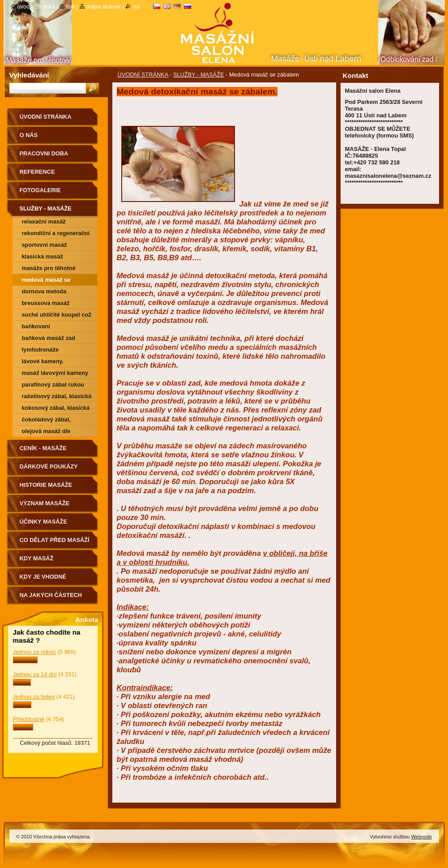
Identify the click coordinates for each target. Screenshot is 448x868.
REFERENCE (37, 172)
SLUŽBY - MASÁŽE (199, 75)
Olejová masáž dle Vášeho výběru (46, 432)
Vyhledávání (29, 75)
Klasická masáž (43, 256)
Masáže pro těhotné (49, 268)
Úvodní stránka (36, 6)
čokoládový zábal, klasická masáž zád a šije (56, 421)
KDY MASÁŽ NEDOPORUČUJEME (48, 561)
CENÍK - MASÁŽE (43, 448)
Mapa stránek (104, 6)
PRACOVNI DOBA (44, 153)
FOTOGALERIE (40, 190)
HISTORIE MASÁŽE (46, 485)
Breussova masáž (46, 303)
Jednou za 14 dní (35, 674)
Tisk (70, 6)
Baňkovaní (36, 326)
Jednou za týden (34, 697)
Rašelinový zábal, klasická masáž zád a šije (57, 397)
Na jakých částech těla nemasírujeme (51, 598)
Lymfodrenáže (41, 350)
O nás (29, 135)
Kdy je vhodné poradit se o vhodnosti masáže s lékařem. (52, 580)
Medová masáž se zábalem (46, 281)
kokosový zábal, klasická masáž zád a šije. (56, 409)
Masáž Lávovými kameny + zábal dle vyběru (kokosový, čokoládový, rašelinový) (55, 374)
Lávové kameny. (43, 361)
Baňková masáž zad (49, 338)
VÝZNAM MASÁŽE (45, 503)
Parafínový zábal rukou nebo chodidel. (53, 386)
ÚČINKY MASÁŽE (43, 522)
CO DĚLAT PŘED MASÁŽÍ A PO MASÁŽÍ (55, 543)
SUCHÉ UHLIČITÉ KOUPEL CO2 (57, 315)
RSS (136, 6)
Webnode (422, 837)
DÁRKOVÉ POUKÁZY (49, 466)
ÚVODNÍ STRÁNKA (143, 75)
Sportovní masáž (45, 245)
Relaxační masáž (44, 221)
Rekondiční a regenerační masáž (56, 234)
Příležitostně (29, 719)
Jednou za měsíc (35, 652)
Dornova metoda (44, 291)
